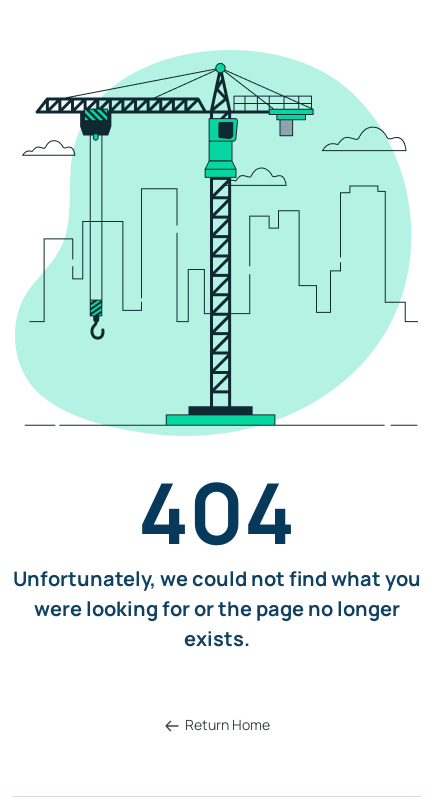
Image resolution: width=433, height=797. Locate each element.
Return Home (217, 724)
